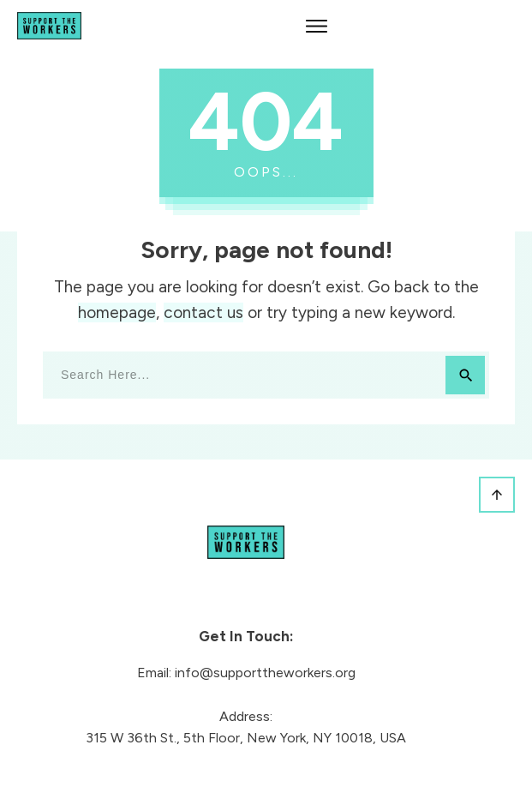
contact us (203, 312)
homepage (117, 312)
